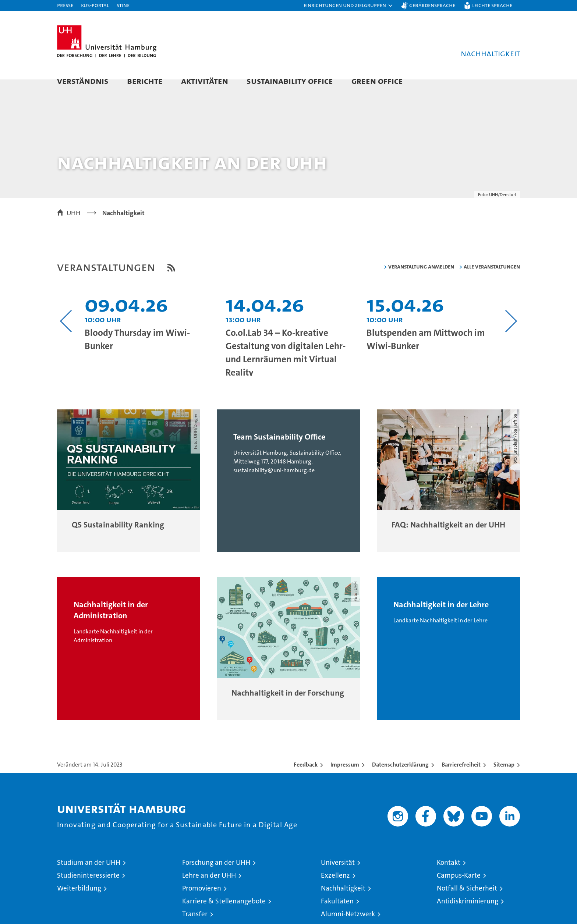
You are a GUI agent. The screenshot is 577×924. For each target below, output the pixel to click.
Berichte (145, 81)
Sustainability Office (290, 81)
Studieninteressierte (88, 889)
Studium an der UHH (89, 876)
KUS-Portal (95, 5)
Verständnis (83, 81)
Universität (338, 876)
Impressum (345, 779)
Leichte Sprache (492, 5)
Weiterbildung (79, 902)
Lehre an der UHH (209, 889)
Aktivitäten (205, 81)
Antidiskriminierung (468, 915)
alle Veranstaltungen (492, 280)
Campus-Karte (459, 889)
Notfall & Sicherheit (467, 902)
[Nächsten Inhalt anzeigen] (511, 335)
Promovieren (202, 902)
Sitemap (504, 779)
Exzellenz (335, 889)
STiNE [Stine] (123, 5)
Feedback (306, 779)
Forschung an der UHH (216, 876)
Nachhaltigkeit (343, 902)
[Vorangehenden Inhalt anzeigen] (66, 335)
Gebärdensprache (432, 5)
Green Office (377, 81)
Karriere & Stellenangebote (224, 915)
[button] (348, 6)
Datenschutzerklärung (400, 779)
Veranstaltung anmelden (421, 280)
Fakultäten (337, 915)
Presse (65, 5)
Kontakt (449, 876)
